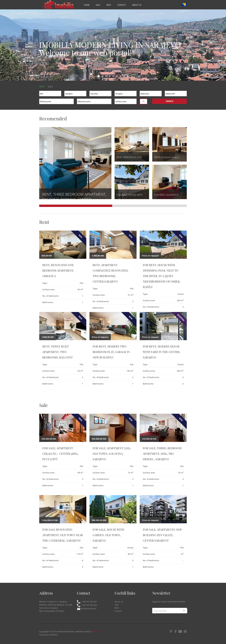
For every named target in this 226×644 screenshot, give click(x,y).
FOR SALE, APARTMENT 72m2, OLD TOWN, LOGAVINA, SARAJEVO (112, 454)
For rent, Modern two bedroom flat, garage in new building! (111, 352)
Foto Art (96, 631)
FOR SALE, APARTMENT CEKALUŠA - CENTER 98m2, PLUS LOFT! (60, 454)
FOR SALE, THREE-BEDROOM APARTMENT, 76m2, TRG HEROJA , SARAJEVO (162, 454)
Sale (98, 5)
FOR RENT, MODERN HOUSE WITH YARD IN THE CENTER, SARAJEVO (162, 352)
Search (169, 101)
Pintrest (171, 631)
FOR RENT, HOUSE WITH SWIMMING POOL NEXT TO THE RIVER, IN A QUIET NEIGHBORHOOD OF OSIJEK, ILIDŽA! (162, 276)
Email (180, 631)
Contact (121, 5)
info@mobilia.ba (87, 608)
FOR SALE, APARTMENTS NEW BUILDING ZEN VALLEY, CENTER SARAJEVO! (162, 535)
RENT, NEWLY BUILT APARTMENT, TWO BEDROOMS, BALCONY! (58, 352)
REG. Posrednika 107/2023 (52, 611)
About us (137, 5)
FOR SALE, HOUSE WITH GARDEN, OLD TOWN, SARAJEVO (108, 535)
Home (87, 5)
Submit (185, 610)
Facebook (175, 631)
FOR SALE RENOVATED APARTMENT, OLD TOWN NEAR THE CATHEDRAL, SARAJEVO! (63, 535)
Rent (109, 5)
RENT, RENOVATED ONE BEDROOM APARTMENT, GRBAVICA (58, 270)
